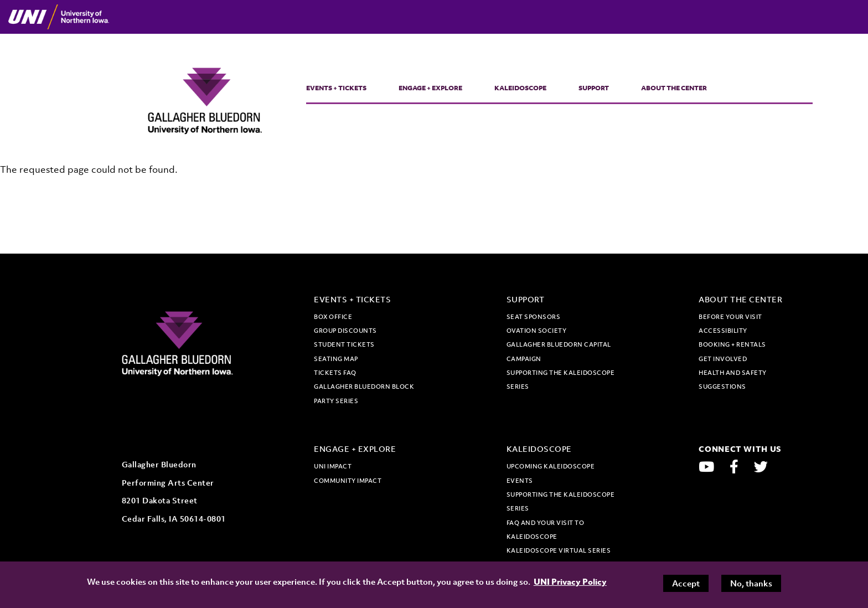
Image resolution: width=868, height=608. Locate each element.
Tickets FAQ (335, 373)
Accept (686, 583)
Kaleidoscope (520, 88)
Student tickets (344, 344)
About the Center (674, 88)
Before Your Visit (730, 317)
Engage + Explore (430, 88)
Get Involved (723, 359)
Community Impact (348, 481)
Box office (333, 317)
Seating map (336, 359)
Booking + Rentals (732, 344)
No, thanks (751, 583)
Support (594, 88)
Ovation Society (537, 331)
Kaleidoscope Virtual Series (559, 550)
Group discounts (345, 331)
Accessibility (723, 331)
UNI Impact (333, 466)
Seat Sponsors (534, 317)
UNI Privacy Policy (570, 581)
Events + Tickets (336, 88)
